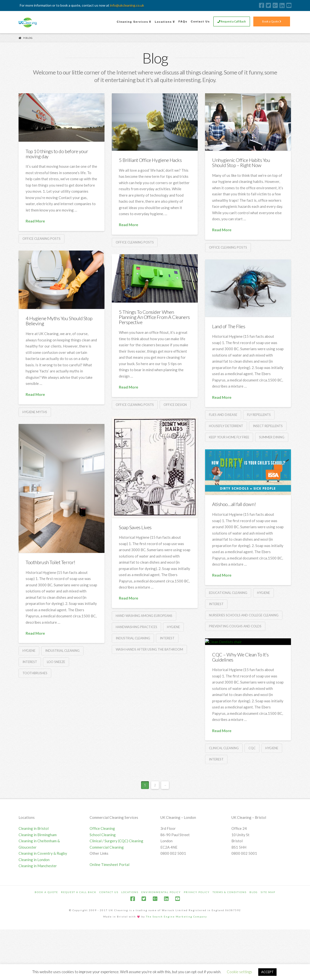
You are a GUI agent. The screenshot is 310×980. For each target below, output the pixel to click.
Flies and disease (223, 415)
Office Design (175, 405)
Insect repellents (268, 426)
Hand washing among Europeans (144, 616)
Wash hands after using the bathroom (149, 649)
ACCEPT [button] (267, 972)
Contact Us (109, 938)
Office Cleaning (102, 874)
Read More (35, 221)
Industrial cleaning (133, 638)
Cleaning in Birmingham (38, 880)
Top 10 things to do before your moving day (57, 154)
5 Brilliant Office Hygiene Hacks (150, 160)
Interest (167, 638)
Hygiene (173, 627)
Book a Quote (272, 22)
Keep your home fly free (229, 437)
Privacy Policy (197, 938)
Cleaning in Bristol (34, 874)
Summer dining (272, 437)
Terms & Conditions (230, 938)
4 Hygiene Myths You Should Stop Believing (59, 321)
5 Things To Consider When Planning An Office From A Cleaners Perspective (154, 317)
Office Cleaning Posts (41, 239)
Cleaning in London (34, 905)
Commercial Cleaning (107, 893)
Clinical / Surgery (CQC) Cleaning (116, 886)
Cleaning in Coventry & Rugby (43, 899)
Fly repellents (259, 415)
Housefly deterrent (226, 426)
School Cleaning (103, 880)
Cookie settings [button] (239, 972)
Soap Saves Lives (135, 527)
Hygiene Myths (35, 412)
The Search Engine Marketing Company (176, 962)
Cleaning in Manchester (38, 911)
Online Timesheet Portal (109, 910)
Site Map (268, 938)
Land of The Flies (229, 326)
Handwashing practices (136, 627)
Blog (254, 938)
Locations (130, 938)
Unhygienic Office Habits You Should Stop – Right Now (241, 163)
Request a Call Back (232, 22)
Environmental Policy (161, 938)
